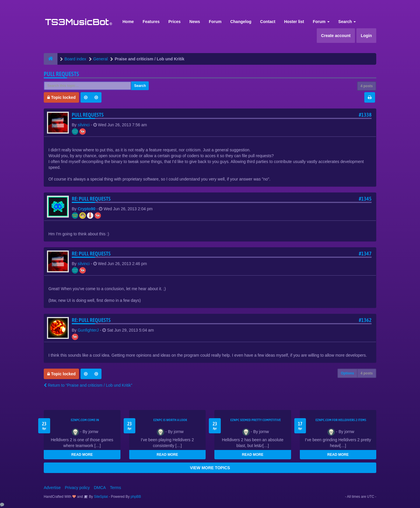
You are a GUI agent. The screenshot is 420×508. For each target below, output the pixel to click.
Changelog (241, 22)
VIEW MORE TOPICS (210, 468)
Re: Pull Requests (91, 199)
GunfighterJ (88, 330)
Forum (215, 22)
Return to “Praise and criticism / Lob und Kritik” (88, 385)
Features (151, 22)
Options (348, 373)
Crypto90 (86, 209)
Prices (174, 22)
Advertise (52, 488)
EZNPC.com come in (85, 420)
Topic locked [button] (61, 97)
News (195, 22)
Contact (268, 22)
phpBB (136, 497)
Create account (336, 36)
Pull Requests (61, 74)
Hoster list (294, 22)
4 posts (367, 86)
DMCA (100, 488)
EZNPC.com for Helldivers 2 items (341, 420)
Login (366, 36)
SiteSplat (100, 497)
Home (128, 22)
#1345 (365, 199)
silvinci (84, 125)
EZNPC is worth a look (170, 420)
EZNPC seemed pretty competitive (256, 420)
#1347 (365, 254)
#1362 (365, 320)
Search (347, 22)
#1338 (365, 115)
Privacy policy (77, 488)
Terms (116, 488)
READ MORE (82, 455)
